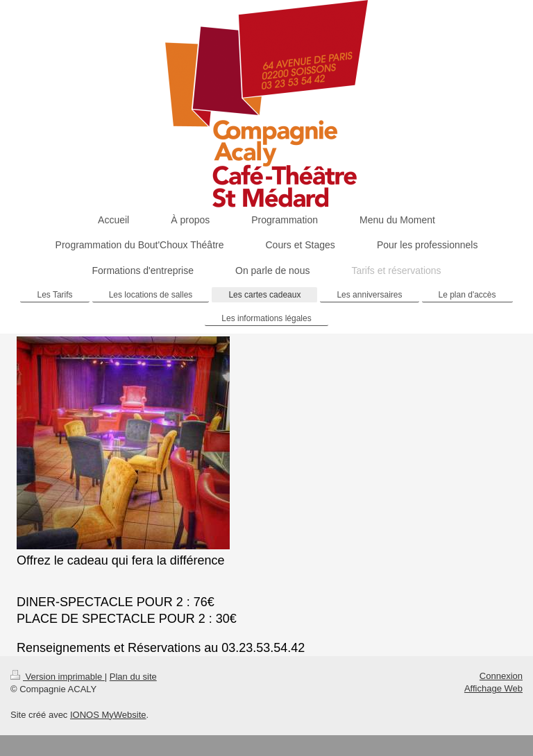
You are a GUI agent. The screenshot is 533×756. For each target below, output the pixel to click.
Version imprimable (58, 677)
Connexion (501, 676)
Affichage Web (493, 688)
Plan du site (133, 677)
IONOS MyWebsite (108, 715)
